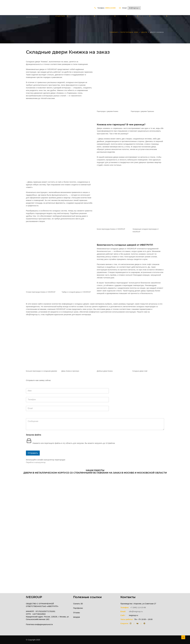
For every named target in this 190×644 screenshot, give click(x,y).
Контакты (158, 16)
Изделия (60, 16)
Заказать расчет (179, 16)
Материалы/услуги (81, 16)
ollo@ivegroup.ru (134, 8)
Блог (132, 16)
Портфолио (78, 608)
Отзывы (77, 613)
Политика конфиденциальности (39, 624)
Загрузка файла (34, 435)
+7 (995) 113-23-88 (138, 607)
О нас (144, 16)
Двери (144, 32)
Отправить (33, 453)
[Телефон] (67, 400)
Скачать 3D (78, 604)
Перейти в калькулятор (36, 462)
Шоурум (77, 617)
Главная (114, 32)
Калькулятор (105, 16)
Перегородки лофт (130, 32)
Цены (121, 16)
